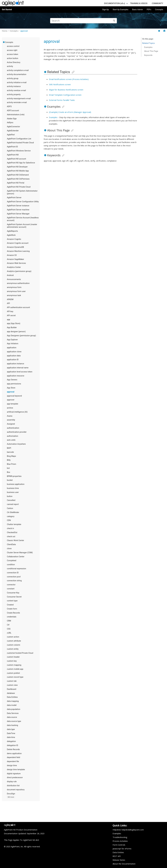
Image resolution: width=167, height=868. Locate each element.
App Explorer (12, 340)
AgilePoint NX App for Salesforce (21, 163)
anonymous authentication (18, 283)
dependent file (13, 761)
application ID (13, 360)
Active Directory (14, 62)
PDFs (149, 10)
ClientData (11, 544)
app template (13, 404)
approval (24, 31)
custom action (13, 637)
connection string (14, 581)
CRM (9, 621)
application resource (16, 376)
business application (16, 484)
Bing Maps (11, 456)
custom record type (15, 677)
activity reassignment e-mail (19, 99)
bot (8, 468)
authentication (13, 428)
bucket (10, 480)
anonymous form (14, 287)
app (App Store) (14, 323)
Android (10, 275)
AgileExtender (13, 131)
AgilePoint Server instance (18, 206)
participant (81, 49)
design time (12, 765)
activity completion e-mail (18, 70)
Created (10, 605)
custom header (13, 657)
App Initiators (13, 344)
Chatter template (14, 524)
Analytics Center (14, 267)
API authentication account (18, 307)
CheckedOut (12, 532)
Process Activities (120, 841)
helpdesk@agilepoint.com (133, 830)
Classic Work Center (15, 540)
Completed (12, 560)
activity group (13, 78)
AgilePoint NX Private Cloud (19, 187)
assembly (11, 420)
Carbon (10, 508)
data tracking (12, 725)
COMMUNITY (157, 3)
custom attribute (14, 641)
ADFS (9, 106)
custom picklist (13, 673)
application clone (14, 352)
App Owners (12, 380)
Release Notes (119, 860)
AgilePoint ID (12, 147)
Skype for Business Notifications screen (66, 90)
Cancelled (11, 500)
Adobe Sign (12, 119)
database (11, 693)
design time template (16, 769)
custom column (14, 645)
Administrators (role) (16, 115)
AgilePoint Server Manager (18, 214)
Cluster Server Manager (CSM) (20, 553)
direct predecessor (15, 777)
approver (11, 400)
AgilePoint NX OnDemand (18, 175)
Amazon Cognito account (18, 243)
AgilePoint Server (14, 198)
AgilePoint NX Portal (16, 183)
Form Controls (119, 845)
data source (12, 717)
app (8, 320)
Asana (10, 416)
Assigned (11, 424)
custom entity (13, 649)
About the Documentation (124, 864)
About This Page (151, 51)
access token (13, 54)
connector (11, 585)
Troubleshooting (120, 837)
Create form (12, 609)
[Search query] (83, 21)
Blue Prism (11, 464)
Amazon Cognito (14, 239)
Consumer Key (13, 593)
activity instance (14, 86)
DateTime (11, 733)
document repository (16, 790)
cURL (9, 633)
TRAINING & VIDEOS (139, 3)
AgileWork (11, 235)
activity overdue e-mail (16, 90)
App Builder (12, 327)
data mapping (13, 701)
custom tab (12, 681)
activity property (14, 94)
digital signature (14, 774)
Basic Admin (138, 10)
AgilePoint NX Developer (17, 167)
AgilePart (11, 135)
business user (13, 492)
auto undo (11, 440)
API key (10, 311)
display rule (12, 782)
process (104, 49)
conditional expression (17, 569)
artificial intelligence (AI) (17, 412)
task (66, 49)
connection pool (14, 577)
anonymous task (14, 295)
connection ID (13, 573)
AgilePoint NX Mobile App (18, 171)
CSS (9, 629)
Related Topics (148, 43)
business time (13, 488)
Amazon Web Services (16, 263)
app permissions (14, 384)
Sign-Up (106, 10)
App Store (11, 388)
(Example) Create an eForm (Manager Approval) (70, 112)
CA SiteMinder (13, 512)
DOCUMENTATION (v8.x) (115, 3)
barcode (10, 452)
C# (8, 625)
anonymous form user (16, 291)
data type (11, 729)
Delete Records (13, 749)
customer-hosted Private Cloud (20, 653)
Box (9, 472)
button (10, 496)
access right (12, 50)
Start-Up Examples (120, 10)
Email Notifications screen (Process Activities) (69, 79)
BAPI (9, 448)
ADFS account (13, 111)
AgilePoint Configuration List (19, 139)
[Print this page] (164, 31)
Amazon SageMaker (15, 259)
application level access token (20, 372)
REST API (117, 856)
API (8, 303)
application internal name (18, 368)
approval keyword (14, 396)
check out (11, 536)
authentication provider (17, 432)
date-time (11, 737)
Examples (53, 117)
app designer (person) (16, 332)
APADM (10, 299)
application (12, 348)
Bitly (9, 460)
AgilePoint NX (13, 155)
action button (13, 58)
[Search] (114, 21)
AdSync (10, 123)
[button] (4, 42)
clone (9, 548)
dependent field (13, 757)
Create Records (13, 613)
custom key (12, 661)
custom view (12, 685)
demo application (14, 753)
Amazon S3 (12, 255)
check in (10, 528)
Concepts (159, 10)
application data (14, 356)
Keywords (148, 55)
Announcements (14, 279)
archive (10, 408)
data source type (14, 721)
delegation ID (13, 745)
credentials (12, 617)
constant (11, 589)
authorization (13, 436)
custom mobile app (15, 669)
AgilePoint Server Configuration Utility (23, 202)
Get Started (7, 10)
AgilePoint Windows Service (19, 151)
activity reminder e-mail (17, 102)
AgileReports (12, 231)
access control (13, 46)
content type (12, 601)
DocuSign (11, 794)
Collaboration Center (16, 557)
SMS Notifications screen (60, 84)
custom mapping (14, 665)
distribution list (13, 786)
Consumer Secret (14, 597)
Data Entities (12, 697)
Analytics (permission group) (19, 271)
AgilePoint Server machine (18, 210)
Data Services (13, 713)
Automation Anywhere (16, 444)
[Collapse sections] (159, 31)
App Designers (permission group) (21, 336)
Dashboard (12, 689)
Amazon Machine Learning (18, 251)
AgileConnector (13, 127)
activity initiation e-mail (17, 82)
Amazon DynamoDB (15, 247)
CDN (9, 520)
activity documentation (17, 74)
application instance (15, 364)
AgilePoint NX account (16, 159)
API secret (11, 315)
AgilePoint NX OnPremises (18, 179)
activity (10, 66)
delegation (11, 741)
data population (14, 709)
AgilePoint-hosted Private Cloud (20, 143)
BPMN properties (14, 476)
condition (11, 565)
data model (12, 705)
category (11, 516)
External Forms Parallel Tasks (62, 100)
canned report (13, 504)
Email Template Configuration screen (65, 95)
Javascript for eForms (122, 849)
